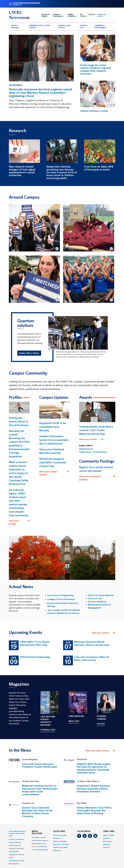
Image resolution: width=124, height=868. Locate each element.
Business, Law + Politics (65, 27)
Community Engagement (100, 27)
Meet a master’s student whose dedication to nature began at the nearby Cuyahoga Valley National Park (19, 473)
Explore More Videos (29, 353)
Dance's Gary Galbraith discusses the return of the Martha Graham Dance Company (37, 812)
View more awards (91, 439)
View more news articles (97, 751)
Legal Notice (13, 849)
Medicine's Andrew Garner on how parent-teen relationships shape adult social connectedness (40, 790)
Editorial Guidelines (60, 841)
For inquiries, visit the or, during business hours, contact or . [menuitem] (40, 844)
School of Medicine (97, 602)
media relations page (39, 840)
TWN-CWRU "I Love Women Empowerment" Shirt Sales (35, 643)
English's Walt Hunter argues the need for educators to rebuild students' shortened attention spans (94, 768)
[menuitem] (18, 27)
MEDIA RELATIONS (37, 832)
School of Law (95, 598)
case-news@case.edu (41, 850)
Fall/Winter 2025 (48, 730)
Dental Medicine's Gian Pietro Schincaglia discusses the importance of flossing (94, 810)
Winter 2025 (74, 721)
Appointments (16, 85)
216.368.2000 (14, 846)
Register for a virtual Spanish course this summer (96, 469)
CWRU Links (109, 831)
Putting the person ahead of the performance (19, 421)
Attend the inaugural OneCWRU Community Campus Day (53, 462)
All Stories (83, 15)
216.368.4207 (42, 847)
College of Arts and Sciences (61, 599)
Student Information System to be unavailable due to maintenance (54, 440)
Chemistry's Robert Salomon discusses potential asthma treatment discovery (93, 789)
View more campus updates (54, 473)
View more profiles (19, 522)
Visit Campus (108, 841)
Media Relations (73, 15)
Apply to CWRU (108, 835)
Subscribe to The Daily (61, 844)
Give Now (106, 838)
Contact (92, 15)
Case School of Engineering (61, 595)
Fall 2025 (101, 724)
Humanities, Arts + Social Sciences (39, 27)
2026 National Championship (35, 657)
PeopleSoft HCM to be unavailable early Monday (53, 427)
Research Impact (45, 15)
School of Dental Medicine (101, 595)
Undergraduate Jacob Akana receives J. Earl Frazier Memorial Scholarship (96, 430)
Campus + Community (58, 15)
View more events (104, 633)
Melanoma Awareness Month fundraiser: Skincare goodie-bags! (92, 643)
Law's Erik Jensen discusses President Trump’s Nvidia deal (39, 765)
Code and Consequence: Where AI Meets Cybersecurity (92, 659)
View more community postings (97, 478)
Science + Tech (84, 27)
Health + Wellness (15, 27)
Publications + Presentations (93, 452)
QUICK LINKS (59, 831)
